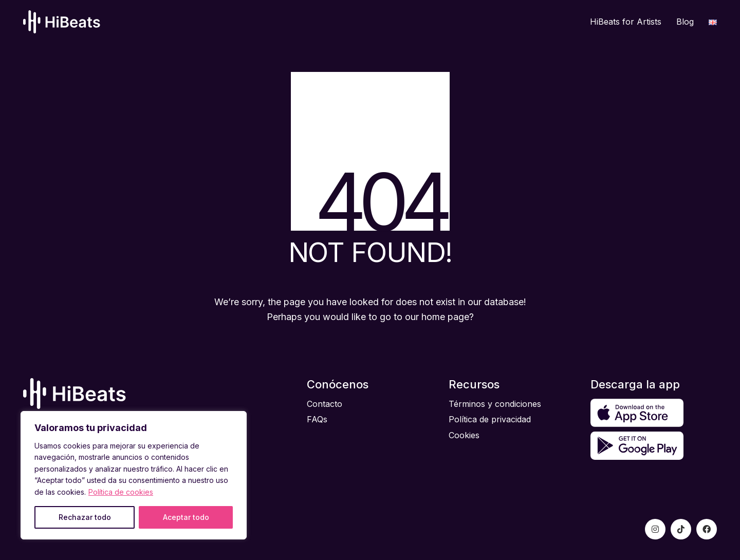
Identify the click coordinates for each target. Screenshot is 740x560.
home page (445, 317)
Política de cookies (121, 492)
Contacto (325, 404)
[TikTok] (681, 529)
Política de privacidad (490, 419)
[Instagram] (655, 529)
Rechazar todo (85, 517)
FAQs (317, 419)
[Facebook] (707, 529)
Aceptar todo (186, 517)
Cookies (464, 435)
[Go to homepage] (62, 22)
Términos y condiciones (495, 404)
